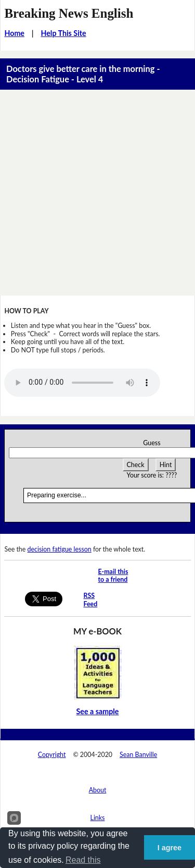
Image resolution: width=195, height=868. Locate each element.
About (98, 790)
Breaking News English (69, 13)
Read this (83, 860)
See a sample (98, 711)
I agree (170, 848)
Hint (166, 465)
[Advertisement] (97, 193)
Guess (152, 443)
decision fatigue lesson (60, 549)
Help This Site (63, 33)
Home (14, 33)
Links (98, 818)
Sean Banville (138, 755)
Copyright (52, 755)
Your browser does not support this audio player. (82, 383)
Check (136, 465)
